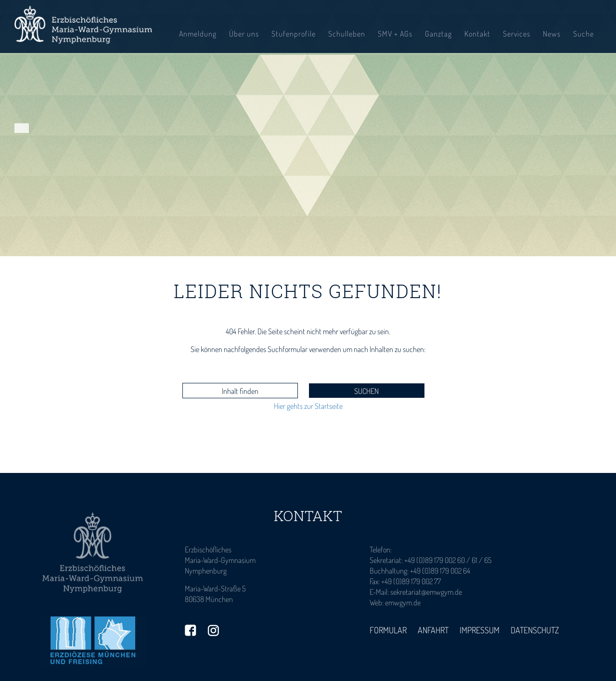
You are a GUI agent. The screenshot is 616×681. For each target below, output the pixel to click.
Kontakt (477, 34)
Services (517, 34)
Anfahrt (433, 630)
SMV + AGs (395, 34)
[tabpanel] (308, 128)
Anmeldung (198, 34)
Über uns (244, 34)
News (552, 34)
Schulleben (347, 34)
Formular (388, 630)
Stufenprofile (294, 34)
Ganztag (438, 34)
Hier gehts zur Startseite (308, 406)
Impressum (480, 630)
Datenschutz (535, 630)
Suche (584, 34)
